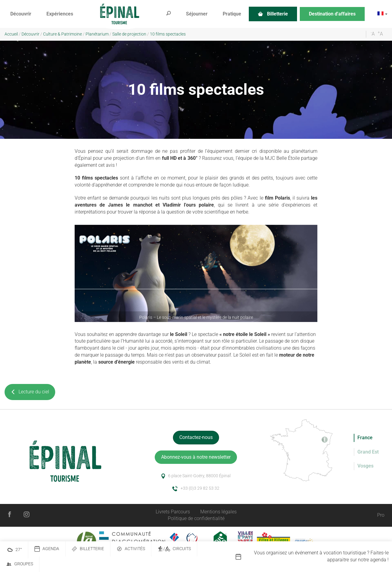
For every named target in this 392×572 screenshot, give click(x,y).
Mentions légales (218, 512)
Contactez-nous (196, 437)
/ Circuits (174, 549)
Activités (131, 549)
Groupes (20, 564)
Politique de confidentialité (196, 518)
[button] (21, 14)
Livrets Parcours (173, 512)
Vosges (365, 466)
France (365, 438)
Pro (381, 515)
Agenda (47, 549)
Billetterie (88, 549)
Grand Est (368, 452)
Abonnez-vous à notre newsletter (196, 457)
